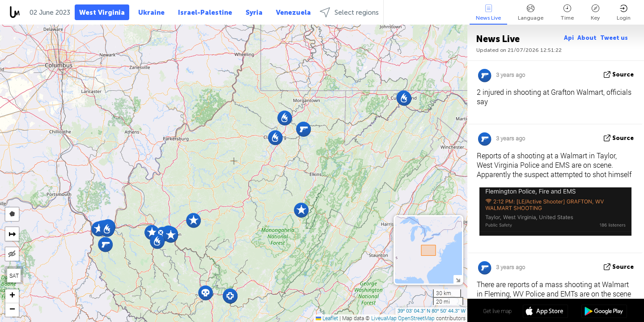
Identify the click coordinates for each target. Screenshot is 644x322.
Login (624, 13)
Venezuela (293, 13)
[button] (171, 235)
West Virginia (102, 13)
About (587, 38)
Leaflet (327, 318)
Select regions (349, 12)
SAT (14, 275)
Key (595, 13)
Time (567, 13)
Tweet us (614, 38)
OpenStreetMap (416, 318)
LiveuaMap (384, 318)
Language (531, 13)
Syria (254, 13)
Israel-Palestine (205, 13)
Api (569, 38)
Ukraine (151, 13)
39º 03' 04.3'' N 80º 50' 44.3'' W (432, 311)
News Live (488, 13)
